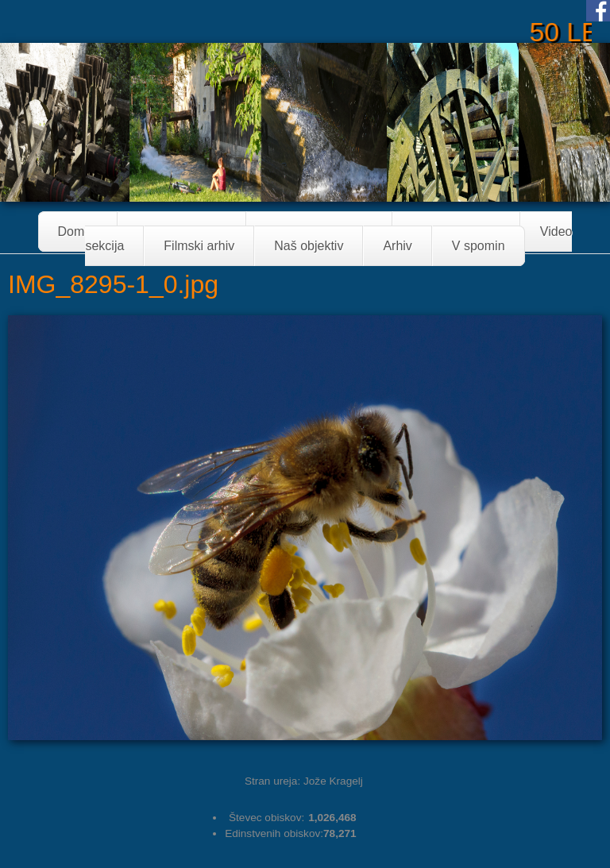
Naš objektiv (309, 246)
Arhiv (397, 246)
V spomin (479, 246)
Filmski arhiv (199, 246)
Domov (78, 231)
